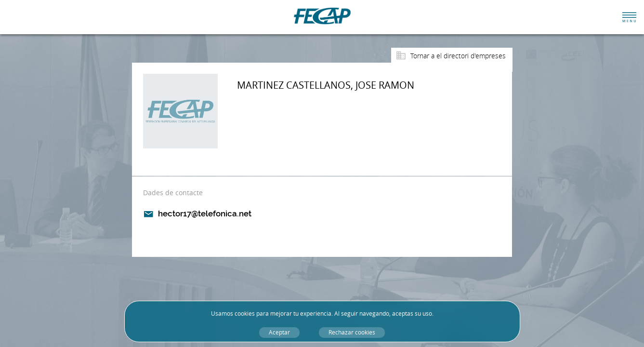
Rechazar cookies (352, 332)
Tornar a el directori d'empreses (458, 56)
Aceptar (279, 332)
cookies (245, 314)
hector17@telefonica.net (205, 214)
